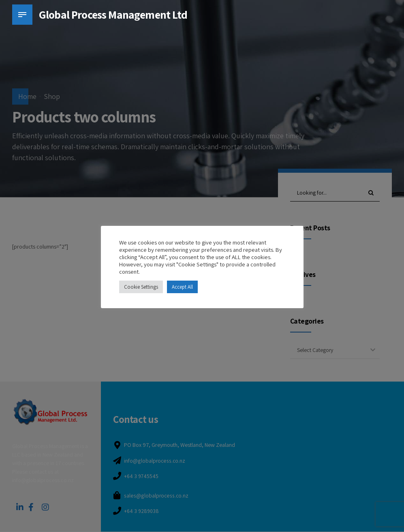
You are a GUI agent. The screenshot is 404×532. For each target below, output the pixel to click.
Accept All (182, 287)
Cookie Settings (141, 287)
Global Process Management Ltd (113, 14)
